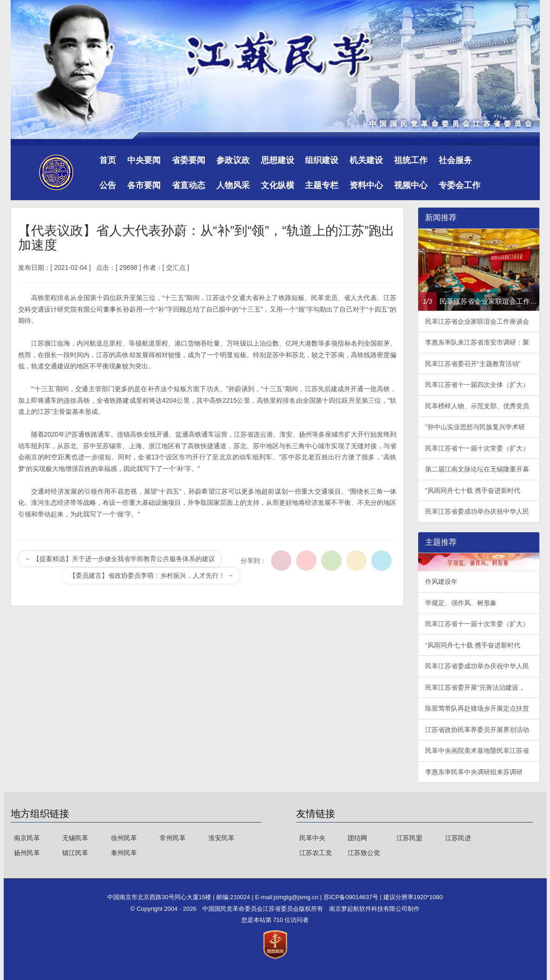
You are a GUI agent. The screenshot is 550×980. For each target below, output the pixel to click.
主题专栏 (322, 185)
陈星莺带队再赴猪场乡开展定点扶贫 (477, 708)
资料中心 (366, 185)
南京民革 (27, 838)
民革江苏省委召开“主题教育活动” (473, 364)
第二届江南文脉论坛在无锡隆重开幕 (477, 469)
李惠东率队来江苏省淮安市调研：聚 (477, 342)
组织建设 (322, 160)
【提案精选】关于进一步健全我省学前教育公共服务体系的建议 (120, 559)
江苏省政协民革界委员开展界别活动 (477, 730)
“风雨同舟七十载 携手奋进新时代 (473, 490)
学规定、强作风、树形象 (461, 603)
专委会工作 (459, 185)
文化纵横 (278, 185)
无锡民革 (75, 838)
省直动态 (188, 185)
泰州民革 (124, 853)
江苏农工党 (316, 853)
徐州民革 (124, 838)
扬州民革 (27, 853)
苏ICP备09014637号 (352, 897)
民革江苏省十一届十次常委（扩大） (477, 448)
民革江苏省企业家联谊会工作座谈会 (477, 321)
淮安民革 (221, 838)
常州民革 (173, 838)
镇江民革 (75, 853)
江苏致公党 (364, 853)
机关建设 (366, 160)
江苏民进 (458, 838)
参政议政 (233, 160)
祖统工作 (411, 160)
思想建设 (278, 160)
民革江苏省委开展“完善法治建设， (475, 687)
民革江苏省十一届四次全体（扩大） (477, 385)
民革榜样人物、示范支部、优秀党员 (477, 406)
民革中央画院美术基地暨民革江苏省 (477, 751)
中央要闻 (144, 160)
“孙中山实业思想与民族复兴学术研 (475, 427)
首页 (108, 160)
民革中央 (312, 838)
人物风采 (233, 185)
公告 (108, 185)
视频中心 (411, 185)
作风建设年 (441, 581)
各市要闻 (144, 185)
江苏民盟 (409, 838)
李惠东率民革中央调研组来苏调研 (474, 772)
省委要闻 (188, 160)
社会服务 (455, 160)
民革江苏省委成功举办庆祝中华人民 (477, 511)
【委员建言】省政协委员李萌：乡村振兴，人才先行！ (151, 575)
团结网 (357, 838)
